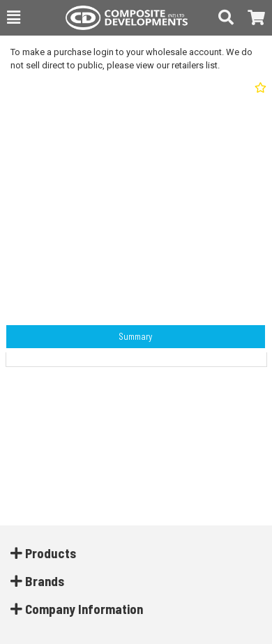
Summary (135, 336)
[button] (14, 17)
